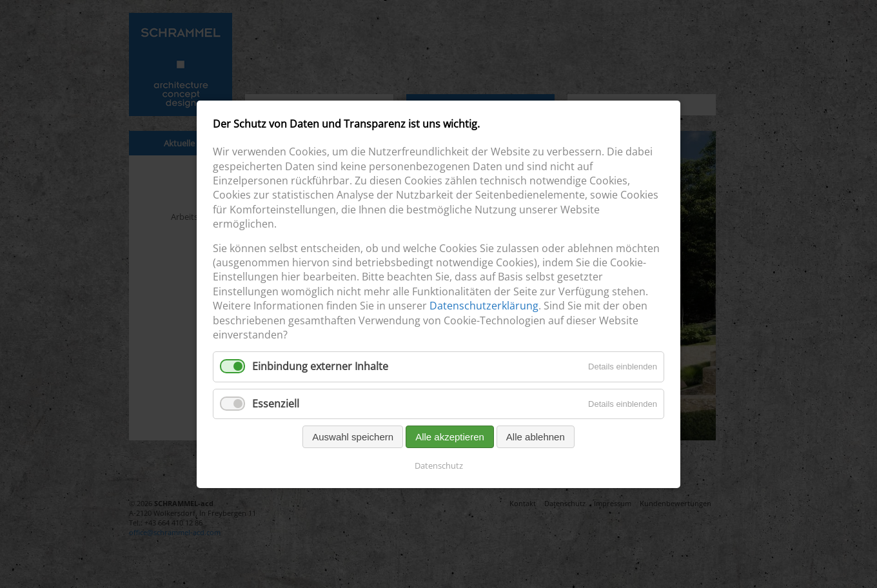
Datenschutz (439, 465)
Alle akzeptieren (450, 436)
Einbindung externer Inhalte (320, 366)
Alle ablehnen (536, 436)
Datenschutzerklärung (484, 306)
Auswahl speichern (353, 436)
